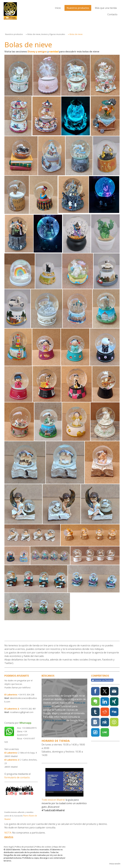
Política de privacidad (55, 720)
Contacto (112, 14)
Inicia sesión (115, 864)
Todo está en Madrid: (53, 800)
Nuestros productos (78, 8)
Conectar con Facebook (102, 680)
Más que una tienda (106, 8)
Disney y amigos (37, 52)
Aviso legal (8, 847)
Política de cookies (43, 847)
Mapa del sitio (59, 847)
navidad (54, 52)
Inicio (58, 8)
